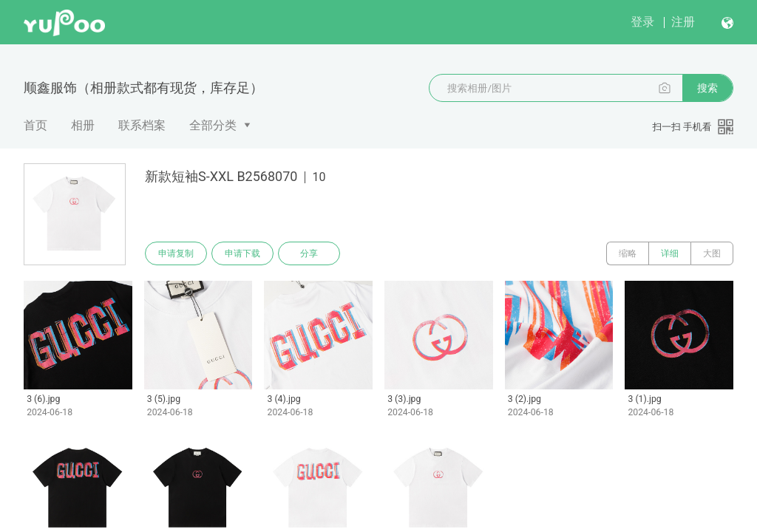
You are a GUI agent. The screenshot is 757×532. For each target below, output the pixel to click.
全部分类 (213, 125)
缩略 (628, 253)
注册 (683, 22)
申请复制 (176, 253)
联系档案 (142, 125)
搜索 (707, 88)
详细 (670, 253)
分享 (309, 253)
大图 (712, 253)
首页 (35, 125)
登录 (642, 22)
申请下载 (242, 253)
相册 (83, 125)
